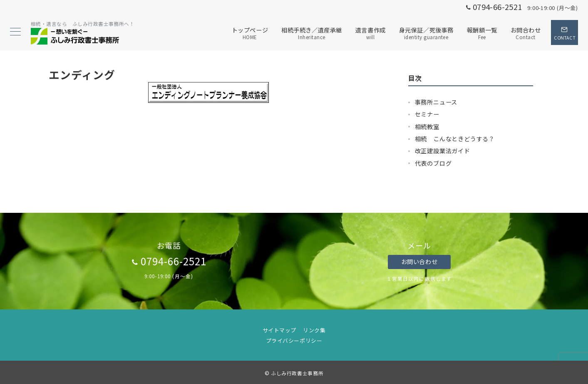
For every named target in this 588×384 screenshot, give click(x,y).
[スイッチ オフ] (564, 32)
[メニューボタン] (15, 32)
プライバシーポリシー (294, 340)
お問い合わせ (419, 262)
